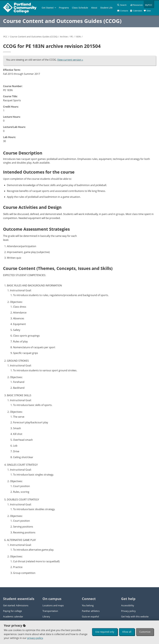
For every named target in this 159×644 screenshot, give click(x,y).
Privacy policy (128, 611)
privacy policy (35, 638)
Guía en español (90, 616)
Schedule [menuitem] (80, 8)
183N (78, 37)
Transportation (50, 611)
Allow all (127, 632)
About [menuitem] (94, 8)
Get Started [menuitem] (48, 8)
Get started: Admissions (16, 605)
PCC (5, 37)
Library (46, 616)
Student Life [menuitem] (106, 8)
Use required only (105, 632)
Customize (145, 632)
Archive (64, 37)
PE (72, 37)
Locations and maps (53, 605)
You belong (88, 605)
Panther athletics (91, 611)
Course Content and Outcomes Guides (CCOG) (62, 21)
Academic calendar (13, 616)
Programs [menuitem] (64, 8)
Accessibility (128, 605)
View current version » (70, 60)
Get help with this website (135, 616)
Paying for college (12, 611)
